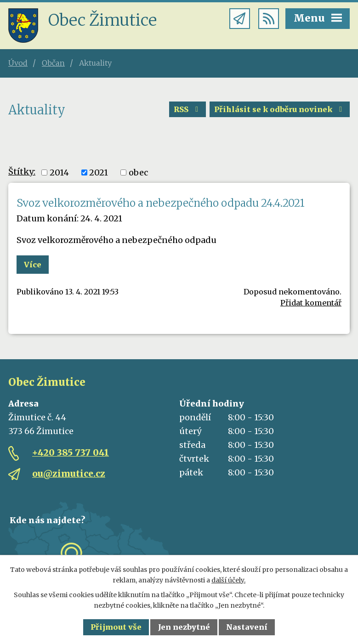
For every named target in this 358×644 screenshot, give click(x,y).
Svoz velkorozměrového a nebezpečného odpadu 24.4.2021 (161, 203)
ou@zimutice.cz (69, 474)
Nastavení (247, 627)
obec (138, 172)
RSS (188, 109)
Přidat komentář (311, 303)
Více (33, 265)
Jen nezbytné (184, 627)
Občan (53, 63)
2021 (99, 172)
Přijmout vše (116, 627)
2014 (59, 172)
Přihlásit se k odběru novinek (280, 109)
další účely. (228, 580)
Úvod (18, 63)
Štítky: (22, 172)
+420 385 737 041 (71, 452)
